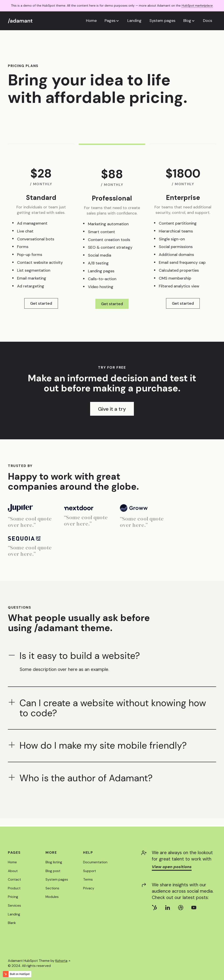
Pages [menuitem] (14, 853)
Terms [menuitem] (88, 880)
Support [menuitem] (90, 871)
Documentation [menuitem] (96, 862)
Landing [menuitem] (14, 914)
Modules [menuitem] (52, 897)
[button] (112, 21)
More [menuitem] (51, 853)
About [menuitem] (13, 871)
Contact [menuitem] (15, 880)
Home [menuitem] (12, 862)
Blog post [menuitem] (53, 871)
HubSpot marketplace (197, 5)
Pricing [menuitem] (13, 897)
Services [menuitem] (15, 905)
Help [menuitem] (88, 853)
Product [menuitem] (14, 888)
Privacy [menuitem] (89, 888)
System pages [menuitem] (57, 880)
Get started (41, 303)
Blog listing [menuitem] (54, 862)
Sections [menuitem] (52, 888)
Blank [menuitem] (12, 923)
